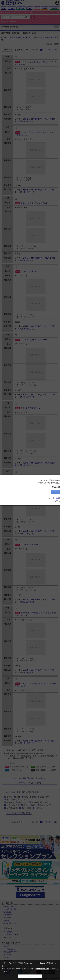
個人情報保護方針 (42, 969)
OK (30, 976)
